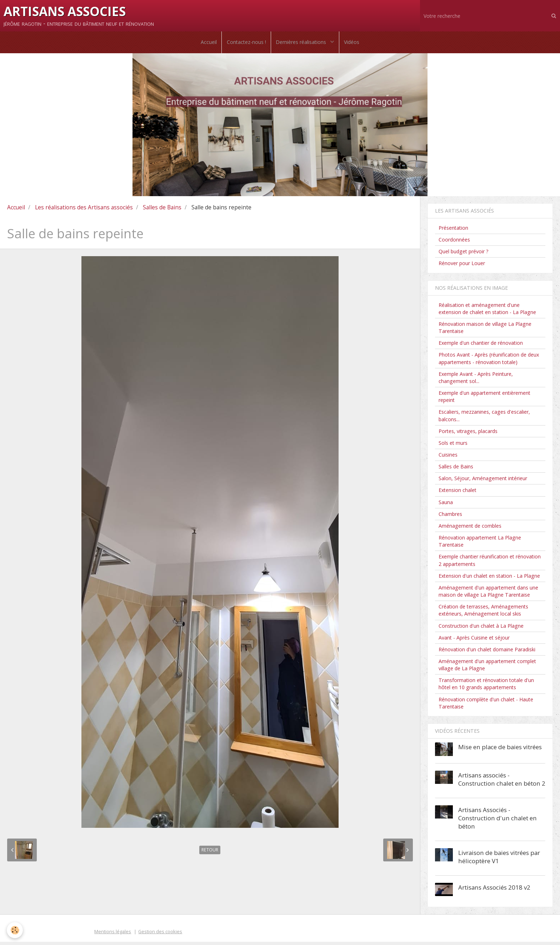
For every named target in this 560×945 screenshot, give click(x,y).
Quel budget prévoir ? (464, 255)
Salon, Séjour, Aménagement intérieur (483, 482)
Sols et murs (453, 446)
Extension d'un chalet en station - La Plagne (489, 579)
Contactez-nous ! (246, 44)
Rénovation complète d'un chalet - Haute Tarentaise (486, 706)
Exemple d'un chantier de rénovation (481, 346)
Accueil (207, 44)
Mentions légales (113, 935)
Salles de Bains (162, 210)
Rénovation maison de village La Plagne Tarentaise (485, 331)
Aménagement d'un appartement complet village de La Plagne (487, 668)
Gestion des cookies (160, 935)
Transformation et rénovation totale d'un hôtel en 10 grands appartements (486, 687)
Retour (210, 853)
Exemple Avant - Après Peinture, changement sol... (476, 381)
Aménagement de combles (470, 529)
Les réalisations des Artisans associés (84, 210)
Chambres (450, 517)
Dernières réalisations (302, 44)
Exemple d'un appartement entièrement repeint (484, 400)
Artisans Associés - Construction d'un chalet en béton (497, 821)
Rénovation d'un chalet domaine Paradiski (487, 653)
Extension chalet (457, 494)
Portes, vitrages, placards (468, 434)
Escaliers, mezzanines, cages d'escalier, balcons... (484, 419)
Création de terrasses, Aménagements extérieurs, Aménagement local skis (483, 614)
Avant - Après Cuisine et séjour (474, 641)
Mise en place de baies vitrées (500, 750)
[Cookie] (15, 930)
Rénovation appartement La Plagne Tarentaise (480, 545)
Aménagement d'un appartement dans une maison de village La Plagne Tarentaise (488, 594)
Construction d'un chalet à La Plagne (481, 629)
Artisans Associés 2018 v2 (494, 891)
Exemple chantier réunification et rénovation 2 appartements (490, 564)
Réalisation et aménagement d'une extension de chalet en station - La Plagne (487, 312)
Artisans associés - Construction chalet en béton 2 (502, 782)
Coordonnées (454, 243)
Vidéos (353, 44)
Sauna (446, 505)
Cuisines (448, 458)
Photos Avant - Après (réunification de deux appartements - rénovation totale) (489, 362)
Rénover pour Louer (462, 267)
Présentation (453, 231)
